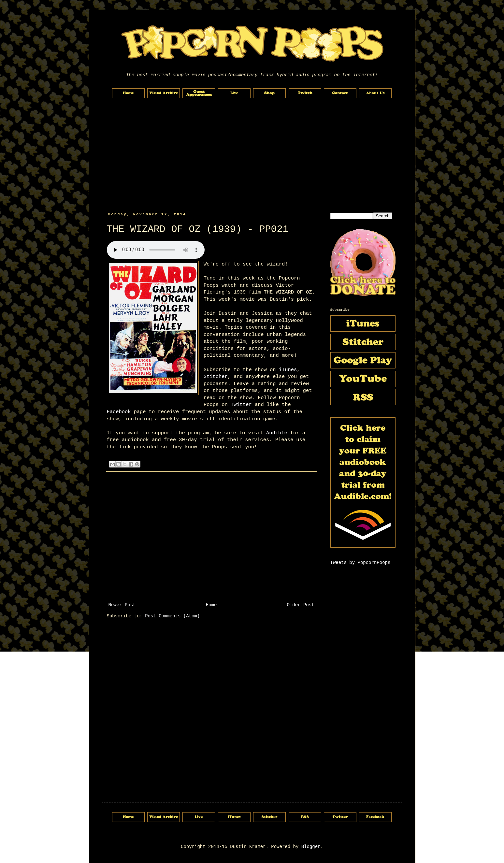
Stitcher (216, 377)
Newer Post (122, 605)
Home (211, 605)
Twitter (241, 405)
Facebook (119, 412)
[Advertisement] (252, 155)
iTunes (288, 370)
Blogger (311, 847)
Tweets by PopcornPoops (360, 563)
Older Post (300, 605)
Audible (277, 433)
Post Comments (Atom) (172, 616)
